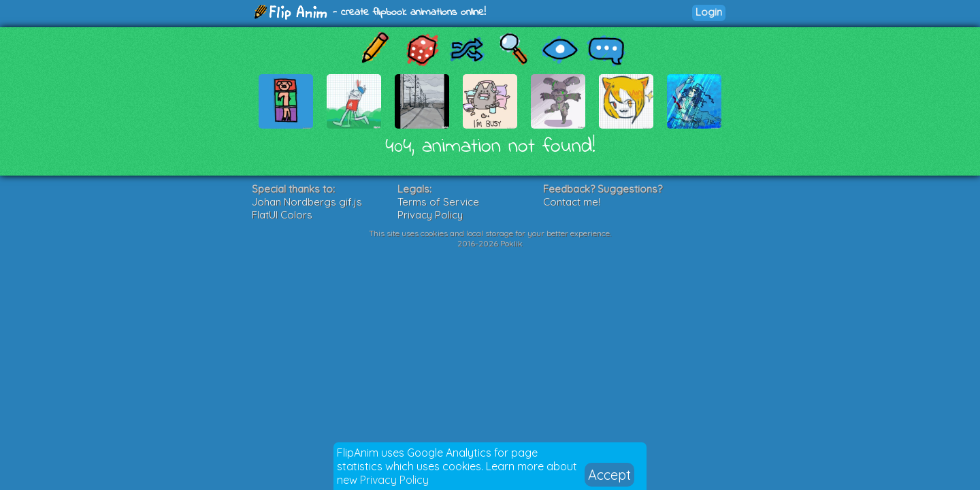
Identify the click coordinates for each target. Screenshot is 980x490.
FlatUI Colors (282, 215)
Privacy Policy (394, 480)
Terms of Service (438, 202)
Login (709, 12)
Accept (609, 475)
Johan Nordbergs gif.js (307, 202)
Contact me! (572, 202)
